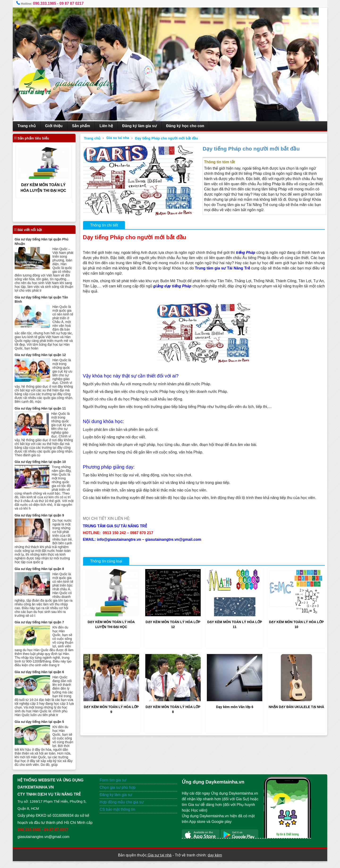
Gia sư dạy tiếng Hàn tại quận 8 (44, 568)
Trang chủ (31, 126)
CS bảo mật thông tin (120, 816)
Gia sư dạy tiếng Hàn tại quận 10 (45, 461)
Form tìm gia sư (115, 787)
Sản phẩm (85, 126)
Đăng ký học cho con (189, 126)
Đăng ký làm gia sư (144, 126)
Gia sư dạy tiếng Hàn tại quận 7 (44, 622)
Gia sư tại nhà (159, 862)
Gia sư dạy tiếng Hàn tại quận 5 (44, 725)
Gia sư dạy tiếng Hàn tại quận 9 (44, 515)
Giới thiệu (58, 126)
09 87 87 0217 (76, 3)
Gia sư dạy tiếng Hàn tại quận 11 (45, 408)
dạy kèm (215, 862)
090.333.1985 (49, 3)
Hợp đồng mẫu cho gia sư (124, 809)
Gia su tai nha (120, 138)
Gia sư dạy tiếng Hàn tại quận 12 (45, 355)
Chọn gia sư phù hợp (120, 794)
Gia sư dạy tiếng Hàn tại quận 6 (44, 675)
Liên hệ (110, 126)
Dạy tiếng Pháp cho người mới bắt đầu (169, 138)
